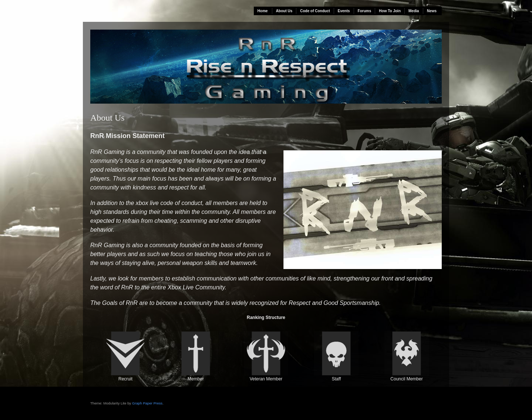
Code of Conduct (315, 11)
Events (344, 11)
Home (263, 11)
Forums (365, 11)
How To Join (390, 11)
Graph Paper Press (147, 403)
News (432, 11)
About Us (284, 11)
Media (414, 11)
